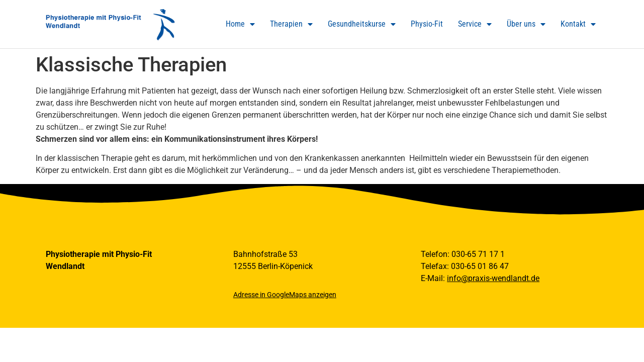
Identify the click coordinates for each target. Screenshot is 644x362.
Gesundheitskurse (362, 24)
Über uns (526, 24)
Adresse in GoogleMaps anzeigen (285, 295)
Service (475, 24)
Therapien (291, 24)
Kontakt (578, 24)
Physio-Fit (427, 24)
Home (240, 24)
